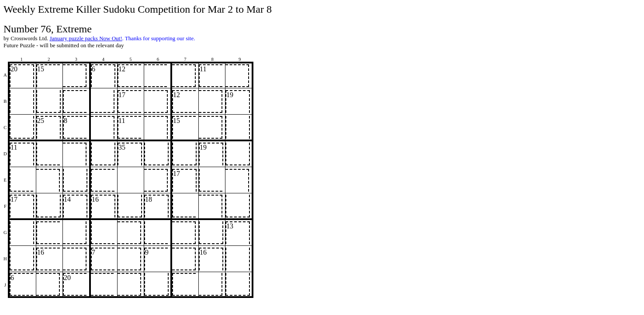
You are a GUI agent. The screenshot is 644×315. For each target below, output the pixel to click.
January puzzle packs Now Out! (86, 38)
